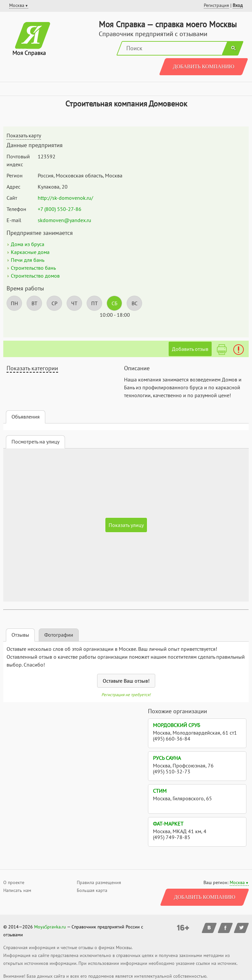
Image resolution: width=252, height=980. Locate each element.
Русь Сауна (167, 758)
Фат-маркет (168, 824)
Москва (237, 882)
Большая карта (92, 890)
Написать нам (17, 890)
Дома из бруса (28, 244)
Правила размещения (99, 882)
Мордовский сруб (177, 725)
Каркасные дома (30, 252)
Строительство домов (35, 276)
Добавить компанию (204, 67)
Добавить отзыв (190, 349)
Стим (160, 791)
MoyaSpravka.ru (50, 927)
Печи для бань (28, 260)
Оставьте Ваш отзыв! (126, 681)
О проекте (14, 882)
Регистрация (216, 5)
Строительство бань (33, 268)
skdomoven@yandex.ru (64, 220)
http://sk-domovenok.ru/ (65, 198)
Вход (238, 5)
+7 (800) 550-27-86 (60, 209)
